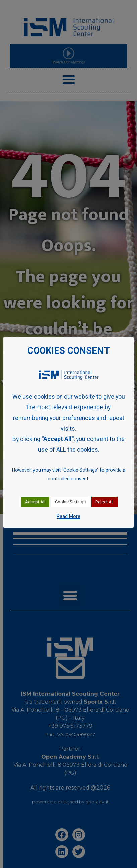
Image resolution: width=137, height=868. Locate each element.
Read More (68, 516)
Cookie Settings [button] (70, 502)
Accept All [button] (35, 502)
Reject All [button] (105, 502)
